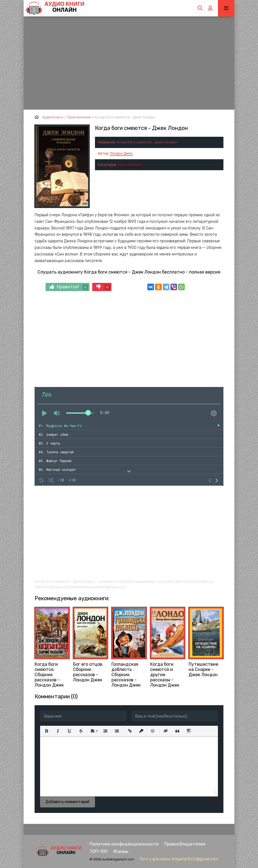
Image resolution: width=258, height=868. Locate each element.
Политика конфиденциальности (124, 844)
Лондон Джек (121, 153)
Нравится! (69, 287)
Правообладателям (185, 844)
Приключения (130, 165)
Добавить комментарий (68, 802)
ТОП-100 (99, 851)
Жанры (121, 851)
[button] (46, 731)
